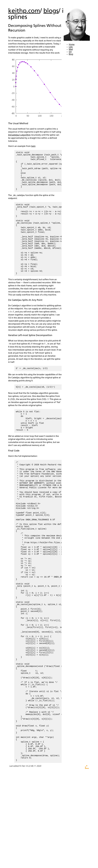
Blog (71, 54)
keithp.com (24, 11)
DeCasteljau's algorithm (19, 135)
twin (33, 146)
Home (72, 45)
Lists (71, 47)
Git (70, 52)
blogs (51, 11)
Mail (71, 49)
